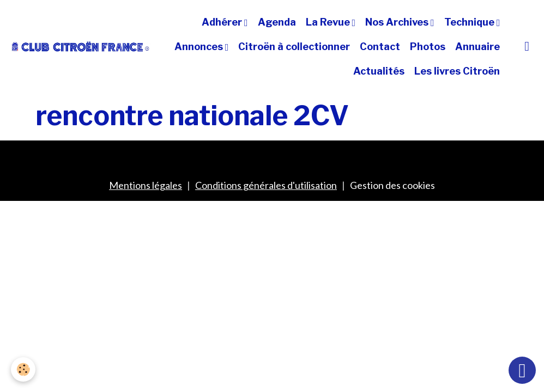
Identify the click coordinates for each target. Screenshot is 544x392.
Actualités (379, 71)
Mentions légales (146, 185)
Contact (380, 47)
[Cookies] (23, 369)
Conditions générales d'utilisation (266, 185)
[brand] (81, 46)
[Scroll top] (522, 370)
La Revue (329, 22)
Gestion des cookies (392, 185)
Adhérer (223, 22)
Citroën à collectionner (294, 47)
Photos (428, 47)
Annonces (200, 47)
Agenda (277, 22)
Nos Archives (398, 22)
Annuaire (477, 47)
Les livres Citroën (457, 71)
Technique (470, 22)
